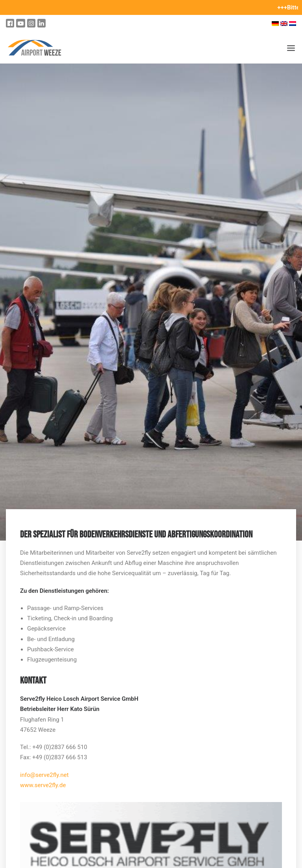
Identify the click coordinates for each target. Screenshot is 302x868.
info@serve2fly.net (44, 775)
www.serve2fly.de (43, 785)
